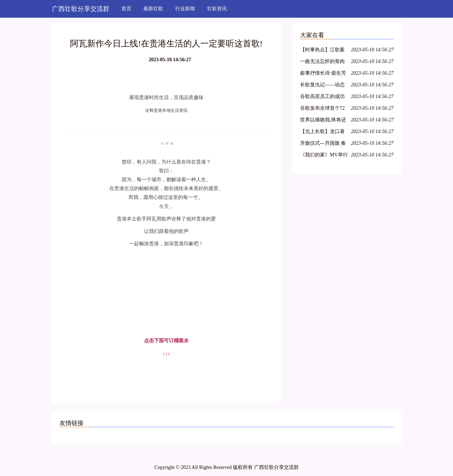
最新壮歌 (153, 9)
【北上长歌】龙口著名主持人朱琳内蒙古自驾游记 (322, 133)
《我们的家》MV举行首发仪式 (324, 156)
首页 (126, 9)
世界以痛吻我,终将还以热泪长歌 (323, 121)
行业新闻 (185, 9)
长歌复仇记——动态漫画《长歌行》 (322, 86)
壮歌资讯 (217, 9)
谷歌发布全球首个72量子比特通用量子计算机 (322, 109)
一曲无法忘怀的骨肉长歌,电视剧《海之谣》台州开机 (322, 62)
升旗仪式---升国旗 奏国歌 (323, 144)
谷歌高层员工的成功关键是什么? (322, 98)
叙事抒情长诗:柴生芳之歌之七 (323, 74)
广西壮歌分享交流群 (81, 9)
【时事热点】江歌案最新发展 (322, 51)
